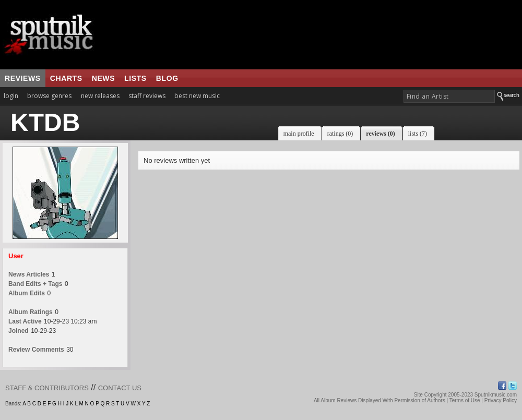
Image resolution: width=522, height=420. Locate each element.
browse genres (49, 96)
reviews (23, 78)
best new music (197, 96)
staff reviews (147, 96)
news (103, 78)
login (11, 96)
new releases (100, 96)
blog (167, 78)
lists (135, 78)
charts (66, 78)
